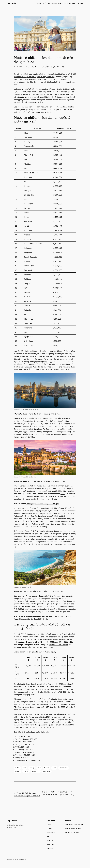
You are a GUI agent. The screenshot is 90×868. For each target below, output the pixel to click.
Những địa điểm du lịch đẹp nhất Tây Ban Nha (47, 481)
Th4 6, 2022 (18, 67)
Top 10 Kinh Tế (59, 67)
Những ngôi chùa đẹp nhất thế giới (33, 619)
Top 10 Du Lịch (48, 67)
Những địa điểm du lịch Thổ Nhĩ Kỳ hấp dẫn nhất (43, 591)
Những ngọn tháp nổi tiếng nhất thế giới (43, 504)
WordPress (22, 860)
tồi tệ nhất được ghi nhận (28, 689)
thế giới (26, 771)
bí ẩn (63, 494)
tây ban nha (64, 768)
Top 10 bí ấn (12, 3)
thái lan (18, 771)
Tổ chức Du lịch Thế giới (58, 645)
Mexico (47, 768)
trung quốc (47, 771)
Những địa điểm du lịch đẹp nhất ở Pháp (44, 414)
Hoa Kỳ (32, 768)
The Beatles (19, 496)
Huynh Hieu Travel (33, 67)
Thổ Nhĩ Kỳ (36, 771)
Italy (39, 768)
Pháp (54, 768)
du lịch (17, 768)
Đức (25, 768)
